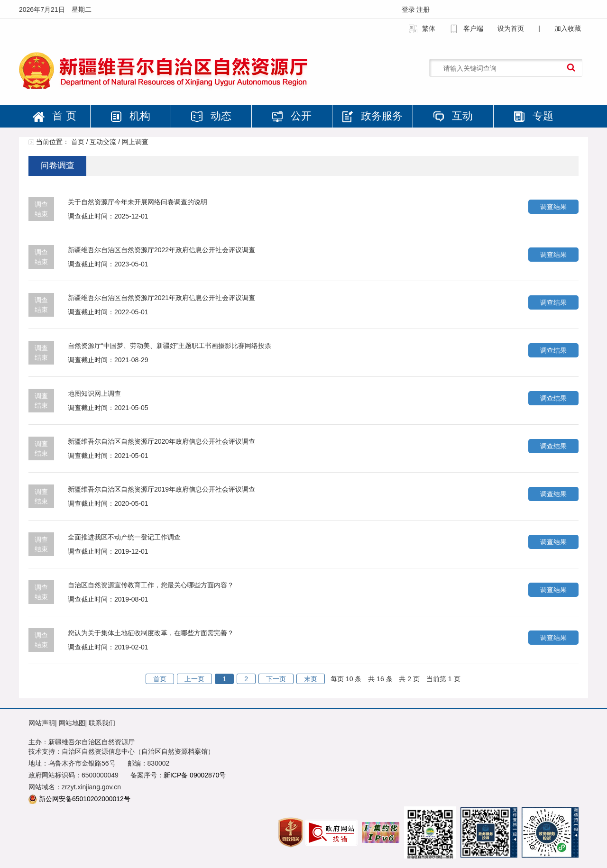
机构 (130, 116)
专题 (533, 116)
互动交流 (103, 142)
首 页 (54, 116)
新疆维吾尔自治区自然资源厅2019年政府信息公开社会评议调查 (161, 489)
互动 (453, 116)
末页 (311, 679)
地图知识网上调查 (94, 393)
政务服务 (372, 116)
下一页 (276, 679)
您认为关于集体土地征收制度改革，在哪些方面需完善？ (151, 633)
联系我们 (102, 723)
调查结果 (553, 207)
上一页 (194, 679)
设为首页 (511, 28)
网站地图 (72, 723)
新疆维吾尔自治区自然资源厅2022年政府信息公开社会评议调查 (161, 250)
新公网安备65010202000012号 (85, 799)
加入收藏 (568, 28)
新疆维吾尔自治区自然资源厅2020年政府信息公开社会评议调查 (161, 441)
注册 (423, 9)
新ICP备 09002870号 (195, 775)
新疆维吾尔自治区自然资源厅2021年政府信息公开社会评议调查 (161, 298)
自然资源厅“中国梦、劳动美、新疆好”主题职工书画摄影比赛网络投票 (170, 346)
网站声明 (42, 723)
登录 (409, 9)
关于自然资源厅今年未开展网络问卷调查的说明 (138, 202)
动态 (211, 116)
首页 (78, 142)
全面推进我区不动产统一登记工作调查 (124, 537)
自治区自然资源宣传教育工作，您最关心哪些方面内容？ (151, 585)
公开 (292, 116)
